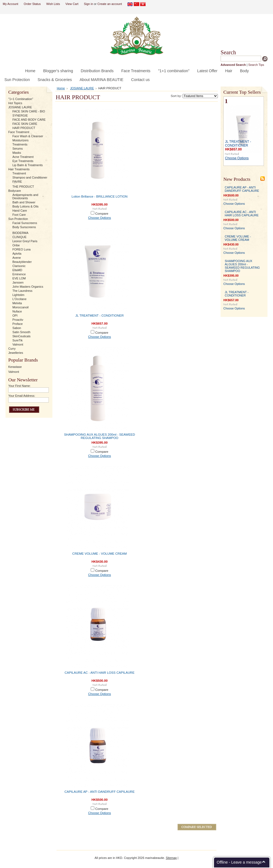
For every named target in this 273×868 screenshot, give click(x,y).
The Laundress (22, 291)
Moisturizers (21, 140)
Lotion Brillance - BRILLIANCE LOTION (99, 196)
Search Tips (256, 65)
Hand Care (20, 211)
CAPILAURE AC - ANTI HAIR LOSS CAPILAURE (99, 673)
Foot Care (19, 215)
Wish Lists (53, 4)
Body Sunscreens (24, 227)
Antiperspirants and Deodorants (25, 196)
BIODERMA (20, 233)
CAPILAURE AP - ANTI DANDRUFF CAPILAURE (100, 792)
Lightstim (18, 295)
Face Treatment (19, 132)
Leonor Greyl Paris (25, 241)
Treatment (19, 173)
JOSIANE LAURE (20, 107)
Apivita (17, 254)
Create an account (110, 4)
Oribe (16, 245)
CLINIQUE (19, 237)
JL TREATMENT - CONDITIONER (99, 316)
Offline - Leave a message (239, 862)
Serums (18, 149)
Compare (102, 214)
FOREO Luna (22, 249)
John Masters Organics (28, 287)
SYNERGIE (20, 115)
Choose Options (99, 218)
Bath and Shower (24, 202)
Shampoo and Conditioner (30, 177)
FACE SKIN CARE (25, 124)
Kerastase (15, 367)
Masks (17, 153)
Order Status (32, 4)
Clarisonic (19, 266)
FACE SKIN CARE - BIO (29, 111)
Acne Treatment (23, 157)
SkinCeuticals (22, 336)
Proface (18, 324)
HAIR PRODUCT (24, 128)
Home (61, 88)
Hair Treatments (19, 169)
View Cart (72, 4)
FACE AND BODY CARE (29, 120)
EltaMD (17, 270)
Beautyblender (22, 262)
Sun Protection (18, 219)
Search (228, 52)
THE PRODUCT (23, 187)
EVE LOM (19, 278)
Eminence (19, 274)
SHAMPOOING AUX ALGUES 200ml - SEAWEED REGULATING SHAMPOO (100, 436)
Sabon (17, 328)
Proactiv (18, 320)
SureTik (18, 340)
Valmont (18, 344)
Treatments (20, 144)
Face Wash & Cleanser (28, 136)
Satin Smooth (21, 332)
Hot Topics (15, 103)
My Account (10, 4)
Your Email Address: (22, 396)
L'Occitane (19, 299)
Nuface (17, 311)
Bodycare (15, 191)
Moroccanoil (21, 307)
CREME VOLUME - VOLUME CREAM (100, 554)
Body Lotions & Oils (26, 206)
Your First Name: (19, 386)
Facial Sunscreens (25, 223)
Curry (12, 349)
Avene (17, 258)
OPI (15, 316)
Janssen (18, 282)
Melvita (17, 303)
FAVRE (17, 182)
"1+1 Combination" (21, 99)
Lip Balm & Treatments (28, 165)
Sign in (88, 4)
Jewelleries (16, 353)
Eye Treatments (23, 161)
